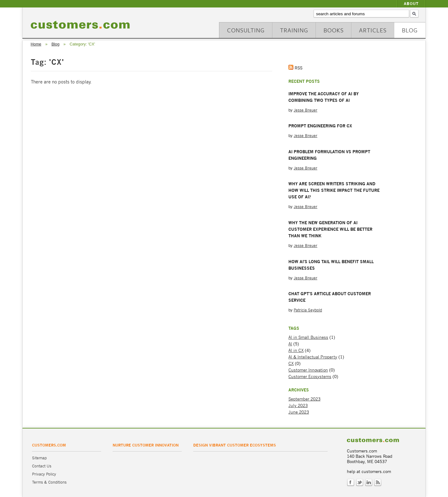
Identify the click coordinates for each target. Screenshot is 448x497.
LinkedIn (369, 483)
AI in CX (296, 350)
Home (36, 44)
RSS (378, 483)
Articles (373, 30)
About (411, 4)
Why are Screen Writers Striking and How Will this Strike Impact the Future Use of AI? (334, 190)
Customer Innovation (308, 370)
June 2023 (299, 412)
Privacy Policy (44, 474)
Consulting (246, 30)
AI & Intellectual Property (313, 357)
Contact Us (42, 466)
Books (334, 30)
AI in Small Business (308, 337)
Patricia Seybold (308, 310)
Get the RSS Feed (291, 67)
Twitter (360, 483)
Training (294, 30)
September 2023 (304, 399)
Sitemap (39, 458)
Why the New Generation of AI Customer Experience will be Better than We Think (330, 229)
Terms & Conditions (49, 482)
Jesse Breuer (306, 110)
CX (291, 364)
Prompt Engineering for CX (320, 126)
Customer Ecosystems (310, 377)
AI (290, 344)
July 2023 (298, 406)
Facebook (351, 483)
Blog (410, 30)
